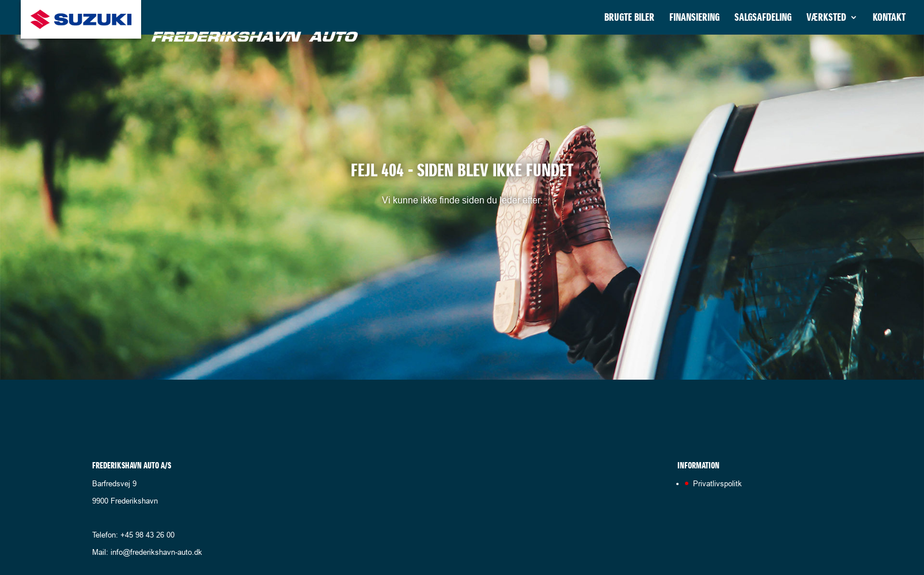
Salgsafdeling (763, 18)
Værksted (826, 18)
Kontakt (889, 18)
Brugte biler (629, 18)
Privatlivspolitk (717, 483)
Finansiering (694, 18)
